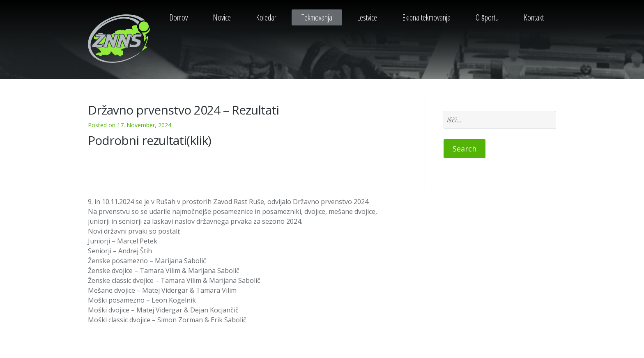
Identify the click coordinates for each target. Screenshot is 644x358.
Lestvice (367, 17)
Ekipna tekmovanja (426, 17)
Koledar (266, 17)
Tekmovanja (317, 17)
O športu (487, 17)
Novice (222, 17)
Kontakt (534, 17)
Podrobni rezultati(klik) (149, 140)
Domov (178, 17)
